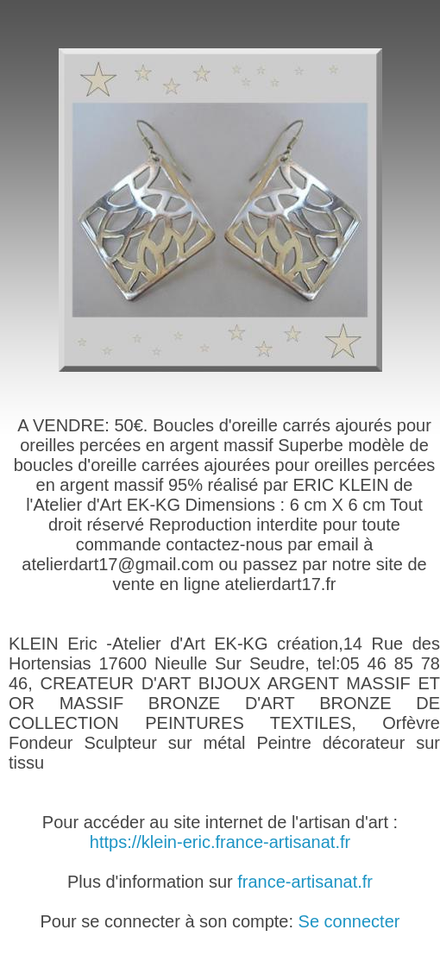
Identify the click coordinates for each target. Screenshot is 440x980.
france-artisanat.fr (305, 882)
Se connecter (349, 921)
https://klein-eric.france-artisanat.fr (220, 842)
